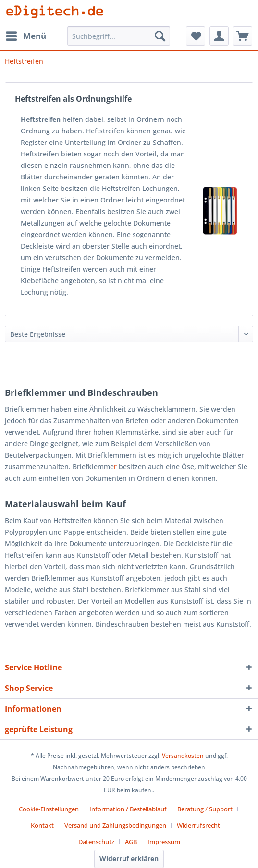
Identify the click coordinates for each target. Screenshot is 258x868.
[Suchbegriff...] (119, 36)
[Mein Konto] (219, 36)
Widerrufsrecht (198, 825)
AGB (131, 842)
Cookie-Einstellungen (49, 809)
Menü (26, 35)
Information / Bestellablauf (128, 809)
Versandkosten (183, 755)
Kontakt (42, 825)
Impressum (164, 842)
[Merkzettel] (196, 36)
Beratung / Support (205, 809)
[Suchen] (160, 36)
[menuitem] (25, 36)
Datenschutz (96, 842)
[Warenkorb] (243, 36)
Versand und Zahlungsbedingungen (115, 825)
